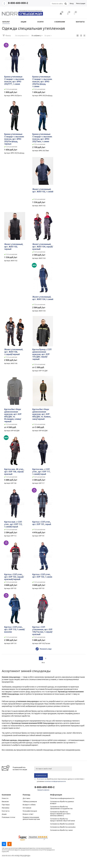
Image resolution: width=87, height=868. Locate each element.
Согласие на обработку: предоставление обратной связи (63, 820)
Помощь (26, 795)
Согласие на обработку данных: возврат (62, 802)
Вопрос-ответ (28, 814)
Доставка (26, 798)
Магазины (6, 808)
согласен (41, 779)
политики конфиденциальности (55, 781)
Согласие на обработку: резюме (62, 824)
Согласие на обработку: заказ (61, 830)
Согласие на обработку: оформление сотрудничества (61, 808)
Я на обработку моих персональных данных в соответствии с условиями (61, 780)
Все (43, 662)
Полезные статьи (8, 817)
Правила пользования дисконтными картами (31, 818)
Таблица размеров (30, 801)
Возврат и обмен (29, 805)
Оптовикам (27, 808)
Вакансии (5, 801)
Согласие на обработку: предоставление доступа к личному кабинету (60, 814)
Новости (5, 798)
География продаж (30, 811)
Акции (4, 814)
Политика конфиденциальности (62, 798)
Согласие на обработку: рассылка (63, 827)
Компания (6, 795)
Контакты (6, 811)
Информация (56, 795)
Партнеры (6, 805)
